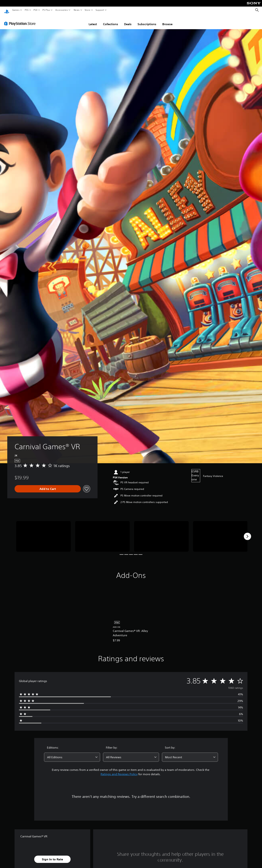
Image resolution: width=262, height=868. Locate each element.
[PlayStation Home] (7, 10)
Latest (93, 21)
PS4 (35, 10)
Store (88, 10)
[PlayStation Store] (21, 20)
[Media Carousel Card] (43, 533)
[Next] (247, 533)
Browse (167, 21)
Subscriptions (147, 21)
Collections (111, 21)
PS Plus (46, 10)
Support (100, 10)
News (77, 10)
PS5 (27, 10)
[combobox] (72, 754)
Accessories (62, 10)
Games (16, 10)
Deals (128, 21)
